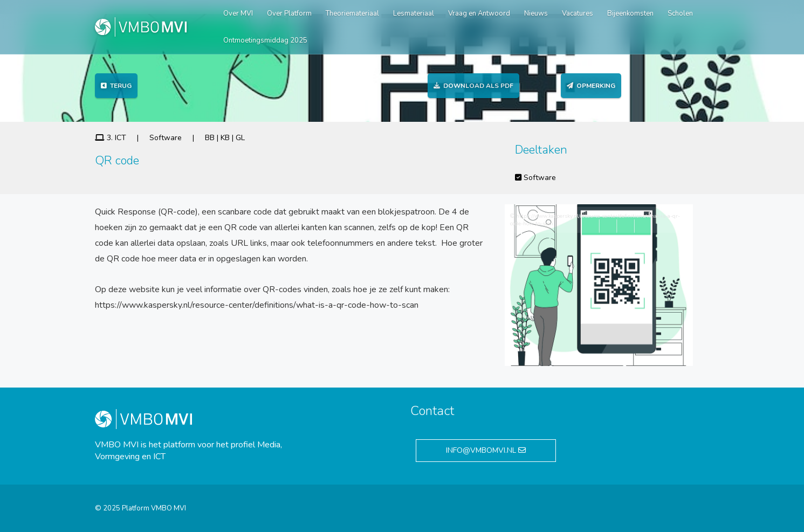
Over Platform (289, 13)
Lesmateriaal (414, 13)
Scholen (680, 13)
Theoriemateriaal (352, 13)
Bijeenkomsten (630, 13)
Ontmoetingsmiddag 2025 (265, 40)
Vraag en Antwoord (479, 13)
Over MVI (238, 13)
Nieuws (536, 13)
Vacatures (578, 13)
